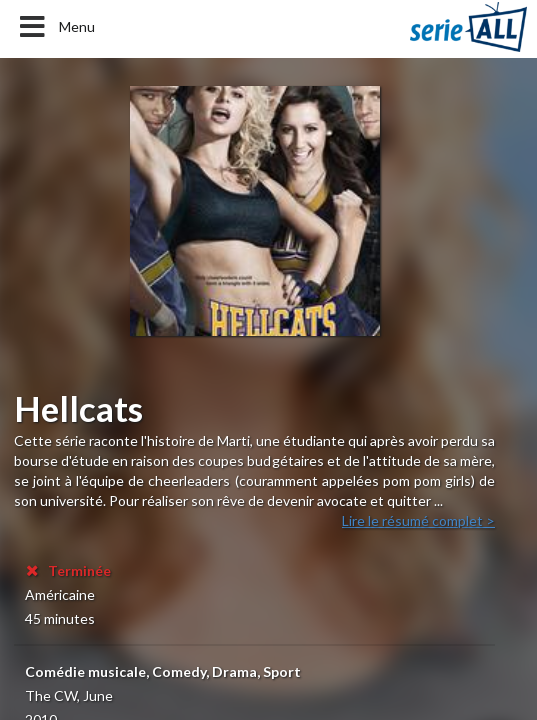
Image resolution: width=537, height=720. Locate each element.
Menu (55, 27)
